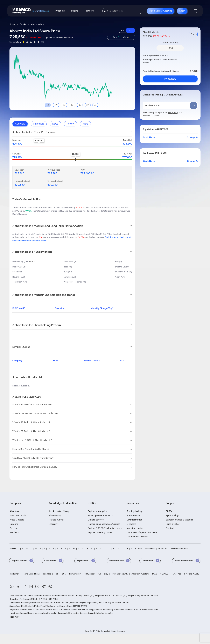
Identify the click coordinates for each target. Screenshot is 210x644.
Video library (55, 515)
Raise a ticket (173, 524)
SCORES (164, 574)
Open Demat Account (160, 11)
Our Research (42, 11)
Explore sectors (96, 520)
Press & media (17, 520)
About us (14, 511)
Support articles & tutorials (180, 520)
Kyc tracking (172, 515)
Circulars (131, 524)
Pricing (75, 11)
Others (138, 549)
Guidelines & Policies (137, 537)
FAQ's (169, 511)
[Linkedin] (31, 587)
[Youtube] (37, 587)
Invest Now (170, 79)
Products (60, 11)
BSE (64, 574)
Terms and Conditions (151, 115)
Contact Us (172, 528)
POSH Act (176, 574)
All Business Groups (179, 549)
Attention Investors (140, 574)
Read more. (15, 617)
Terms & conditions (31, 574)
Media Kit (14, 532)
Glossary (53, 524)
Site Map (47, 574)
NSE (57, 574)
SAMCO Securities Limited (21, 596)
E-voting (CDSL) (192, 574)
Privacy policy (75, 574)
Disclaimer (14, 574)
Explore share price (98, 511)
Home (12, 24)
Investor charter (135, 528)
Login (182, 11)
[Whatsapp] (50, 587)
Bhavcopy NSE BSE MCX (100, 515)
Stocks (23, 24)
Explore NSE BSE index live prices (105, 528)
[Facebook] (12, 587)
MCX (155, 574)
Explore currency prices (100, 532)
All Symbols (150, 549)
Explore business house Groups (104, 524)
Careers (14, 524)
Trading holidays (135, 511)
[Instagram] (24, 587)
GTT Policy (103, 574)
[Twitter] (18, 587)
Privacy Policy (173, 113)
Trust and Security (120, 574)
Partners (89, 11)
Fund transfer (134, 515)
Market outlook (56, 520)
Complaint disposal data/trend (142, 532)
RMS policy (90, 574)
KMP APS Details (18, 515)
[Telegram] (44, 587)
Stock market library (59, 511)
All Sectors (163, 549)
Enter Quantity (170, 43)
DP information (135, 520)
